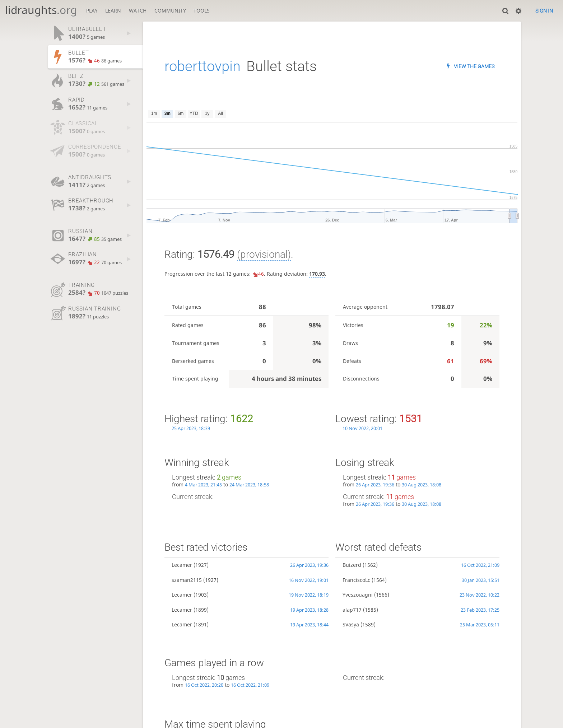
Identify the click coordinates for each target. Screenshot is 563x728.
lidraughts (41, 10)
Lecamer (182, 565)
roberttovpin (203, 66)
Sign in (544, 11)
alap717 (352, 610)
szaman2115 (187, 580)
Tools (202, 11)
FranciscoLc (356, 580)
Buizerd (352, 565)
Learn (113, 11)
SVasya (351, 624)
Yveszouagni (358, 595)
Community (170, 11)
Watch (138, 11)
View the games (474, 66)
